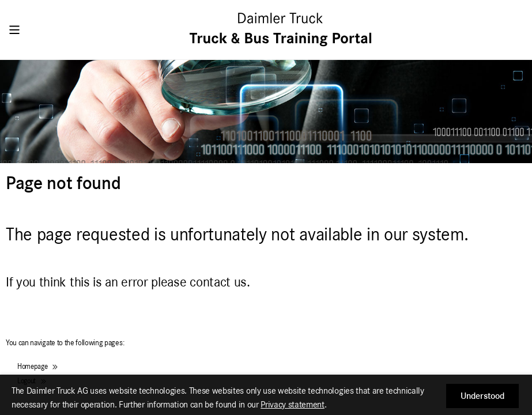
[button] (482, 396)
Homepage (37, 367)
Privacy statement (293, 405)
